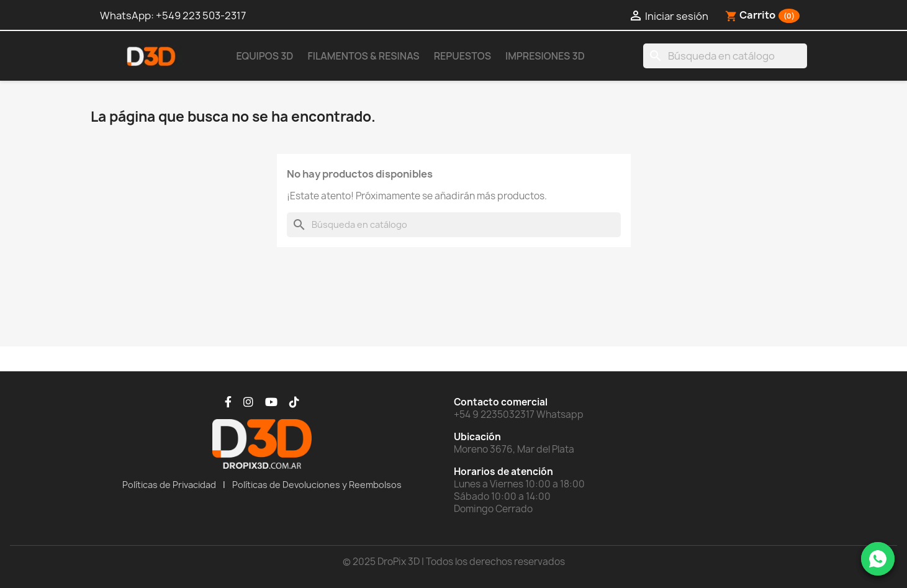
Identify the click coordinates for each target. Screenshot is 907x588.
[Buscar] (725, 56)
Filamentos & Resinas (363, 56)
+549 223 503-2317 (201, 16)
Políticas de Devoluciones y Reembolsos (317, 485)
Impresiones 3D (545, 56)
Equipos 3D (265, 56)
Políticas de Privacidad (169, 485)
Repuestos (463, 56)
